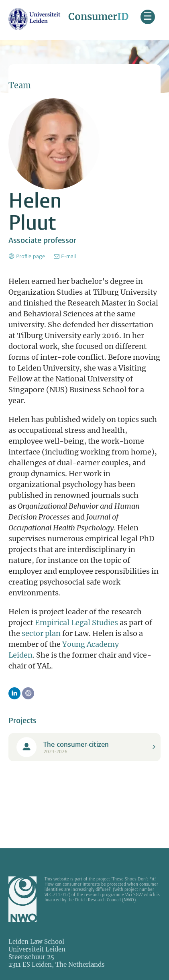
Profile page (31, 256)
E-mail (68, 256)
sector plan (41, 633)
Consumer (98, 17)
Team (20, 85)
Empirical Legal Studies (76, 622)
